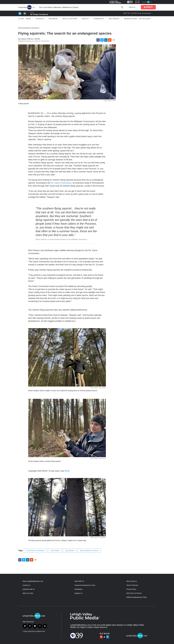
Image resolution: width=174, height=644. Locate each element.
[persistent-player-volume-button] (25, 13)
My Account (145, 19)
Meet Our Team (28, 593)
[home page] (27, 7)
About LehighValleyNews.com (33, 581)
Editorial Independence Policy (137, 597)
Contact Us (26, 585)
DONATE (149, 7)
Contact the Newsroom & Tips (85, 585)
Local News (55, 551)
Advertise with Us (29, 589)
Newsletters (131, 19)
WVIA (67, 471)
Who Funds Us (132, 581)
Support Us (78, 593)
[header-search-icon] (122, 7)
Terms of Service (132, 585)
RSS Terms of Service (134, 593)
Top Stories (70, 551)
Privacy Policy (131, 589)
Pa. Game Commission (61, 183)
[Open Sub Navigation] (33, 19)
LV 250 (21, 19)
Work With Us (79, 581)
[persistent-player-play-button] (20, 13)
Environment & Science (29, 28)
